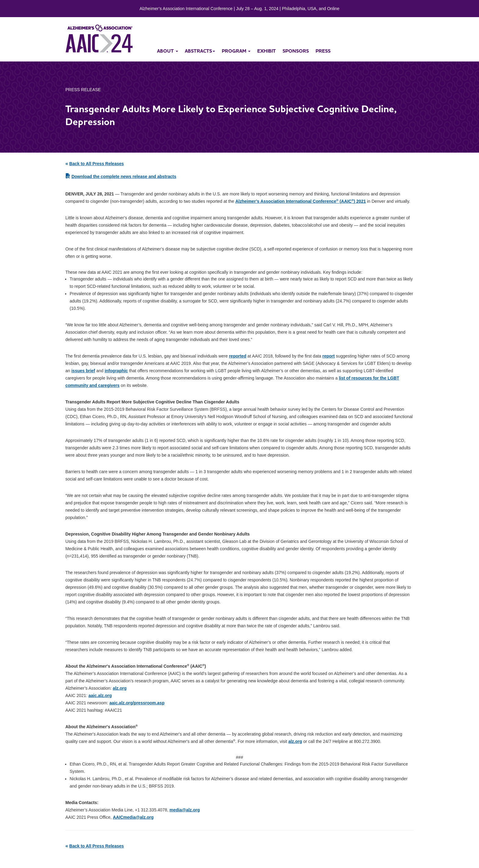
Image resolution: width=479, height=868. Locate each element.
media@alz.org (185, 810)
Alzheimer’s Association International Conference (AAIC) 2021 (300, 201)
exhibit (267, 51)
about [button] (168, 51)
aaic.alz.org (100, 696)
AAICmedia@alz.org (133, 817)
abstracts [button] (200, 51)
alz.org (120, 688)
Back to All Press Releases (97, 164)
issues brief (83, 371)
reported (238, 356)
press (323, 51)
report (328, 356)
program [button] (236, 51)
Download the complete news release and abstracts (124, 176)
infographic (116, 371)
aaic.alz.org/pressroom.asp (137, 703)
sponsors (296, 51)
